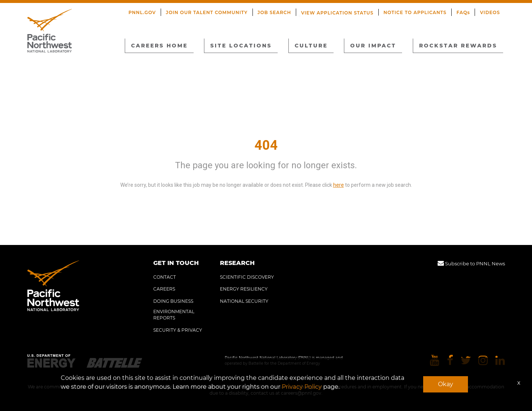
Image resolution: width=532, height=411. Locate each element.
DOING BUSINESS (173, 301)
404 (266, 145)
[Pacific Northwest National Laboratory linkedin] (500, 361)
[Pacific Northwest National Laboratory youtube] (435, 361)
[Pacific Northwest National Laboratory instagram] (483, 361)
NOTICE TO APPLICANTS (415, 12)
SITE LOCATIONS (241, 46)
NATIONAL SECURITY (244, 301)
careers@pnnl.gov (301, 393)
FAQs (463, 12)
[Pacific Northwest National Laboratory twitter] (466, 361)
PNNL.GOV (142, 12)
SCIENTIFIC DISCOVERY (247, 277)
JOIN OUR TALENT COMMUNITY (207, 12)
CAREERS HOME (159, 46)
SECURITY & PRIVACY (178, 330)
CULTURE (311, 46)
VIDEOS (490, 12)
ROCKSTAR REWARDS (458, 46)
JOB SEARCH (275, 12)
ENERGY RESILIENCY (244, 289)
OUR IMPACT (373, 46)
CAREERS (164, 289)
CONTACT (165, 277)
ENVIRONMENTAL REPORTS (174, 315)
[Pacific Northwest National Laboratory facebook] (450, 361)
